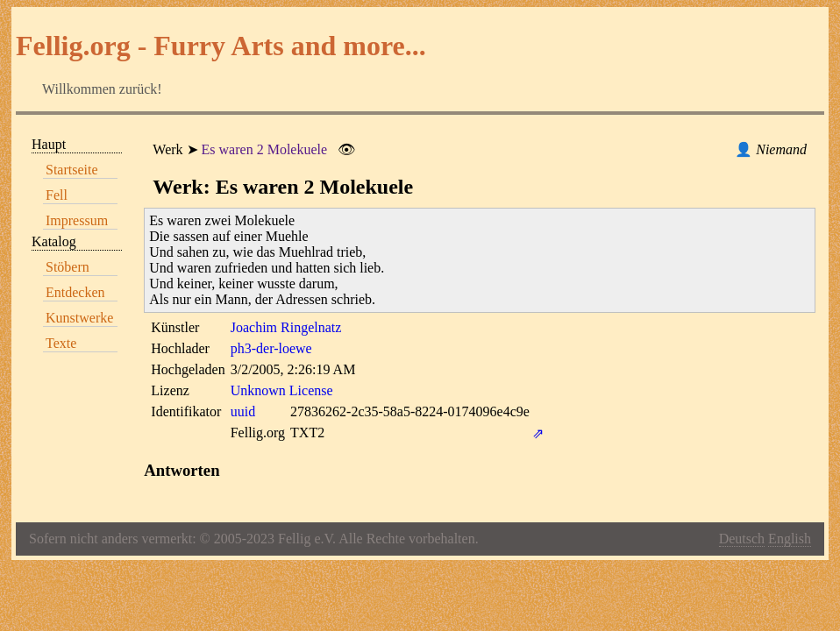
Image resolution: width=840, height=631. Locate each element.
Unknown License (282, 390)
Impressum (77, 220)
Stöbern (68, 267)
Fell (57, 195)
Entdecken (75, 292)
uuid (243, 411)
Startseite (72, 170)
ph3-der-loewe (271, 348)
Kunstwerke (79, 318)
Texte (61, 343)
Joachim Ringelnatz (286, 327)
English (790, 539)
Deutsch (742, 539)
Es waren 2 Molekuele (265, 149)
